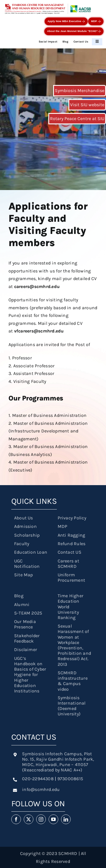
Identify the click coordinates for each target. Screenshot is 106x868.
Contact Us (81, 41)
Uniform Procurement (72, 577)
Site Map (24, 575)
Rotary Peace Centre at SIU (77, 119)
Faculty (22, 544)
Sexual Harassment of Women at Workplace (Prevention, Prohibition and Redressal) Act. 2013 (74, 645)
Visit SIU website (87, 105)
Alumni (22, 604)
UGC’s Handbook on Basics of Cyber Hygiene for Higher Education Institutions (30, 675)
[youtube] (53, 819)
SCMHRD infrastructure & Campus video (73, 681)
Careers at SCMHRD (68, 564)
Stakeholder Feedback (27, 638)
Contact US (70, 552)
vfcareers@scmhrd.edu (39, 331)
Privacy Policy (72, 518)
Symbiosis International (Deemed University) (72, 706)
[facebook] (16, 819)
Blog (65, 41)
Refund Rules (72, 544)
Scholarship (27, 535)
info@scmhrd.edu (41, 789)
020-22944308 (38, 779)
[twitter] (29, 819)
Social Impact (48, 41)
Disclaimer (26, 650)
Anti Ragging (72, 535)
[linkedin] (66, 819)
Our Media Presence (25, 624)
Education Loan (31, 552)
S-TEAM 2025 (28, 613)
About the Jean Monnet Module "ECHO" (74, 31)
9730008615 (70, 779)
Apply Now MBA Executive (66, 21)
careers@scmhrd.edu (37, 286)
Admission (25, 526)
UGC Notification (27, 564)
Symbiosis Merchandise (80, 90)
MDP (96, 21)
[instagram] (41, 819)
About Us (24, 518)
